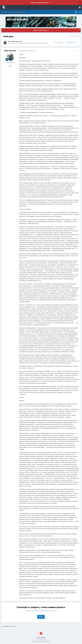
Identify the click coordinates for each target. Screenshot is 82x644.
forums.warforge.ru (41, 640)
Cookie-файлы (41, 638)
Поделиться (59, 42)
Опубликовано (28, 51)
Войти (41, 617)
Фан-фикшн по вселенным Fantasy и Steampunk (33, 43)
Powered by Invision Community (41, 641)
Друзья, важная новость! (40, 3)
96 (11, 66)
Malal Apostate (17, 41)
